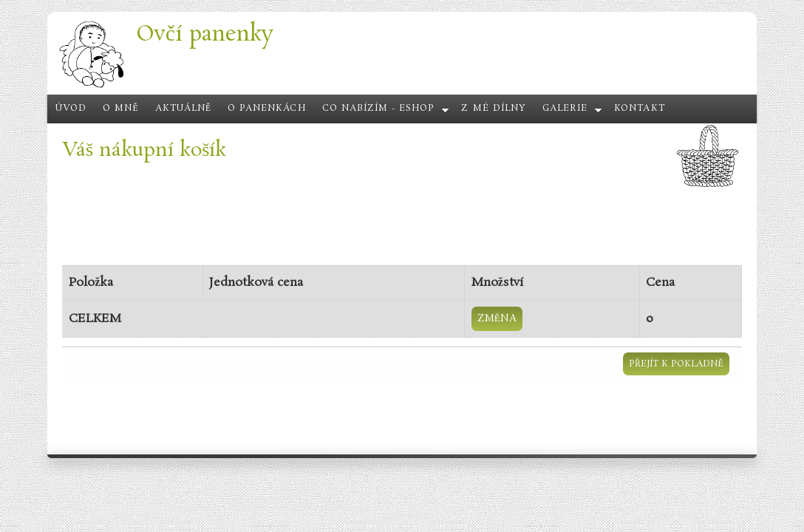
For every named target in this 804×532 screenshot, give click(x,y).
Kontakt (639, 109)
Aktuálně (184, 109)
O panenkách (267, 109)
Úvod (71, 109)
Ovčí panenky (205, 34)
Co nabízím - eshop (379, 109)
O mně (120, 109)
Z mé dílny (493, 109)
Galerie (565, 109)
